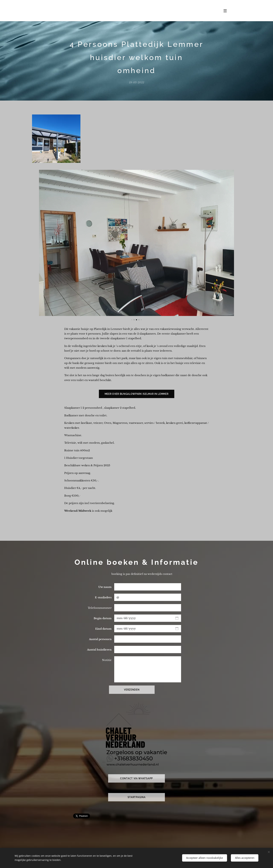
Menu (225, 11)
